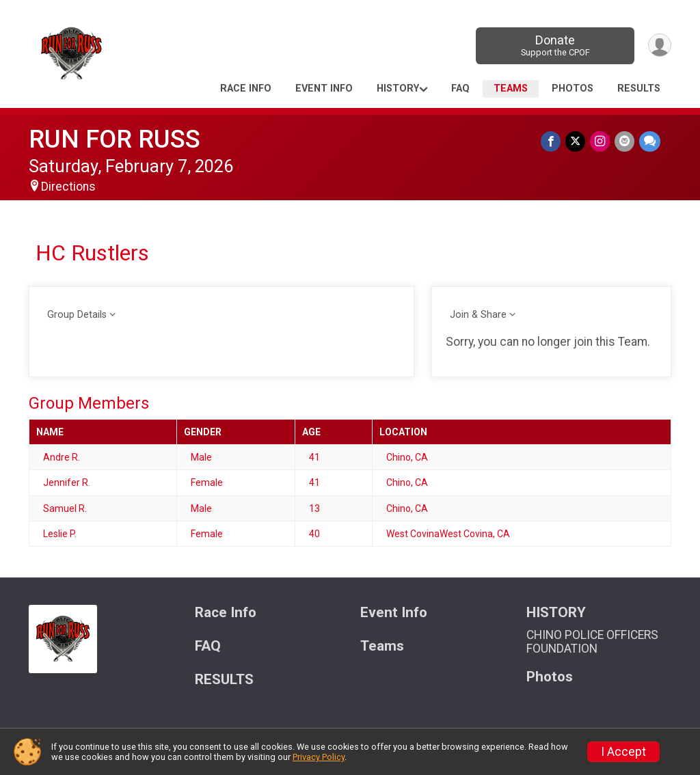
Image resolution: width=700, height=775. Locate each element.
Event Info (324, 89)
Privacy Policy (319, 757)
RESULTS (639, 89)
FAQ (460, 89)
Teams (511, 89)
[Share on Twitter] (577, 142)
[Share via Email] (625, 142)
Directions (68, 187)
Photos (573, 89)
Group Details (77, 315)
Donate (553, 45)
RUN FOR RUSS (115, 139)
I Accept (623, 752)
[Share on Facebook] (553, 142)
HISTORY (398, 89)
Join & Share (478, 315)
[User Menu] (659, 45)
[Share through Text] (650, 142)
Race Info (246, 89)
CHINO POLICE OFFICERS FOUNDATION (592, 642)
